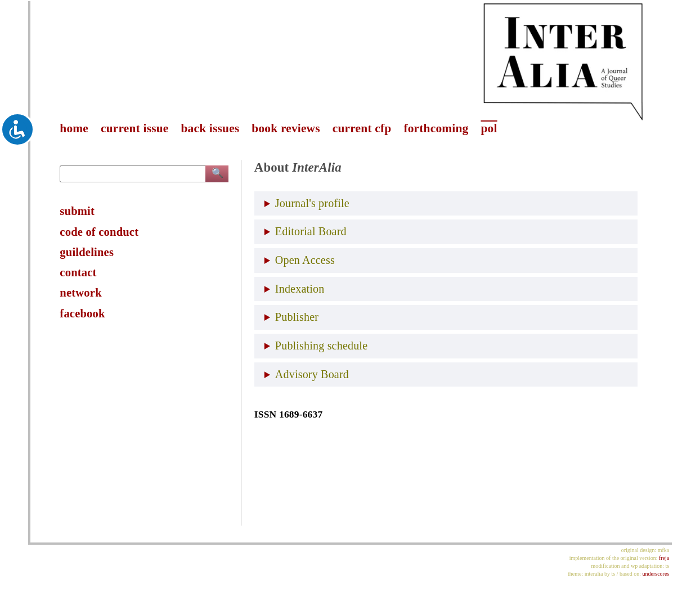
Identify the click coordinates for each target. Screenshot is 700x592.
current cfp (362, 128)
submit (77, 211)
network (80, 293)
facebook (82, 313)
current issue (134, 128)
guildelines (87, 252)
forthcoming (436, 128)
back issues (210, 128)
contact (78, 272)
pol (489, 128)
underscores (656, 574)
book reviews (286, 128)
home (74, 128)
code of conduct (99, 232)
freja (664, 558)
